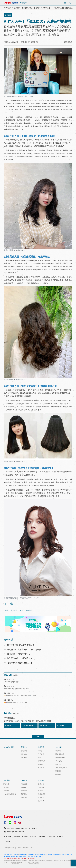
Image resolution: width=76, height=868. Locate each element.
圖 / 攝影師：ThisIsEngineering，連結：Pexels (18, 96)
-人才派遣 (59, 761)
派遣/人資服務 (60, 758)
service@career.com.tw (15, 832)
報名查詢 (24, 758)
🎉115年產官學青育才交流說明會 (16, 702)
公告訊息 (33, 836)
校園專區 (24, 780)
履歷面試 (37, 8)
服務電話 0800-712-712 (16, 828)
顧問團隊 (6, 791)
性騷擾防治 (31, 854)
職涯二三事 (42, 794)
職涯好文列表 (27, 8)
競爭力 (40, 758)
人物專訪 (41, 764)
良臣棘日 (41, 754)
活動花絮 (24, 754)
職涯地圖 (24, 784)
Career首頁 (7, 8)
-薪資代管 (59, 764)
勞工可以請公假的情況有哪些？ (21, 645)
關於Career (8, 836)
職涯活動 (24, 747)
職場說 (40, 751)
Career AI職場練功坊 (11, 682)
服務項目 (24, 787)
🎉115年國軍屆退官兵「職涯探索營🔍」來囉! (20, 696)
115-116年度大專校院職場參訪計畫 (16, 689)
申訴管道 (31, 857)
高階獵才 (58, 774)
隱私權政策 (51, 836)
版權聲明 (42, 836)
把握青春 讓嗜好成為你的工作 (20, 663)
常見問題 (41, 797)
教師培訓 (24, 791)
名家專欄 (41, 768)
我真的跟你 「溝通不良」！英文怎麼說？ (25, 650)
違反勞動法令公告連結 (11, 854)
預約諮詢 (41, 787)
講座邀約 (24, 794)
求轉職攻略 (42, 761)
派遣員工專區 (60, 754)
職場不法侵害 (10, 857)
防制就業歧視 (57, 854)
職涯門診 (41, 780)
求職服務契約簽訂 (21, 857)
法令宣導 (17, 836)
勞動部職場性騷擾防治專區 (44, 854)
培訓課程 (6, 787)
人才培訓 (7, 780)
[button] (8, 624)
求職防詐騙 (23, 854)
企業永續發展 (39, 857)
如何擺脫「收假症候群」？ (19, 654)
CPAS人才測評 (9, 747)
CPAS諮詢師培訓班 (10, 794)
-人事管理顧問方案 (62, 768)
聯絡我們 (24, 797)
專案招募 (58, 771)
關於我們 (6, 784)
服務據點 (25, 836)
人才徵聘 (58, 747)
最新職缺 (58, 751)
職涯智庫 (17, 8)
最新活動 (24, 751)
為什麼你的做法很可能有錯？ (20, 658)
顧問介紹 (41, 791)
